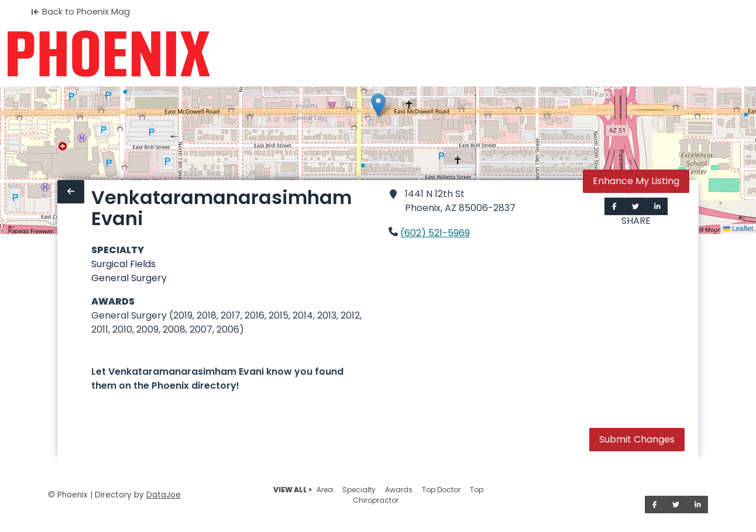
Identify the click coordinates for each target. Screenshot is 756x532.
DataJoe (164, 495)
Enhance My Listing (636, 181)
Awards (399, 490)
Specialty (359, 490)
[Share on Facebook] (614, 206)
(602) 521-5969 (435, 233)
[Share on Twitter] (635, 206)
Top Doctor (441, 490)
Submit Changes (637, 439)
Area (325, 490)
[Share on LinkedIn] (657, 206)
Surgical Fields (123, 264)
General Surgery (129, 278)
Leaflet (738, 229)
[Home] (109, 54)
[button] (378, 105)
